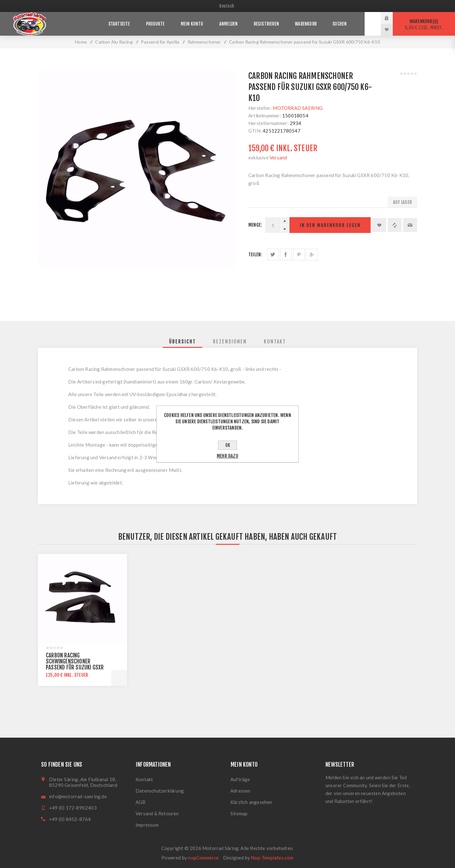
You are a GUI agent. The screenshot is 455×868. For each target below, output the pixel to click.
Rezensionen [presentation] (230, 342)
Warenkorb (424, 24)
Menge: (255, 225)
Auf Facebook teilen (286, 255)
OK (228, 445)
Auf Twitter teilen (273, 255)
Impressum (147, 825)
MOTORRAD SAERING (298, 108)
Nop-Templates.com (272, 858)
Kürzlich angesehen (251, 802)
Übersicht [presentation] (182, 342)
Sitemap (239, 813)
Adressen (240, 791)
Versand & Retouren (157, 813)
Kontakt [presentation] (275, 342)
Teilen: (255, 255)
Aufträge (240, 779)
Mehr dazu (227, 456)
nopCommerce (203, 858)
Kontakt (144, 779)
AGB (141, 802)
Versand (278, 158)
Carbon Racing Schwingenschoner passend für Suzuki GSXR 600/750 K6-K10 (75, 664)
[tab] (182, 342)
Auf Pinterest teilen (299, 255)
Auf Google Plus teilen (312, 255)
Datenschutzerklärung (160, 791)
